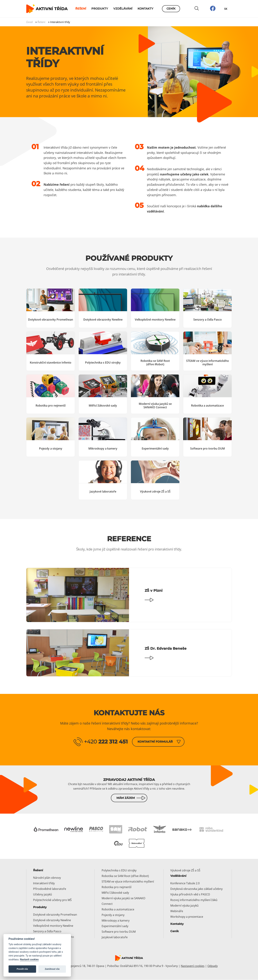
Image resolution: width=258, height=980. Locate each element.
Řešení (81, 9)
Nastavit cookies (29, 960)
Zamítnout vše (52, 969)
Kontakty (145, 9)
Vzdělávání (123, 9)
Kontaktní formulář (155, 742)
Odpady (213, 966)
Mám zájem (126, 798)
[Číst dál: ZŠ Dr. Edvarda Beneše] (129, 653)
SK (226, 9)
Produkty (100, 9)
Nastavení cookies (193, 966)
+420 (106, 742)
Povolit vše (22, 969)
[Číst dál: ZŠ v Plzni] (129, 595)
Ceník (171, 9)
